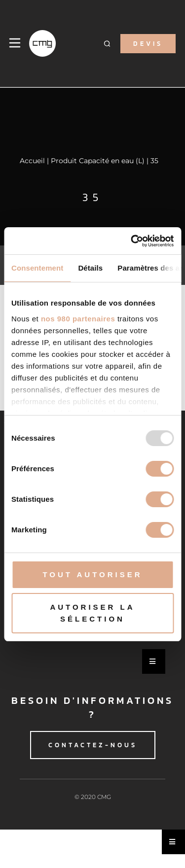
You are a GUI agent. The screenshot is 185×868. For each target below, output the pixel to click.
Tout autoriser (92, 574)
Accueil (32, 161)
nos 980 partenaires (78, 319)
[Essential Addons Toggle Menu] (154, 661)
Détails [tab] (90, 268)
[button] (107, 44)
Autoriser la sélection (92, 613)
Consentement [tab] (37, 268)
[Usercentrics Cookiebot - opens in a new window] (132, 241)
